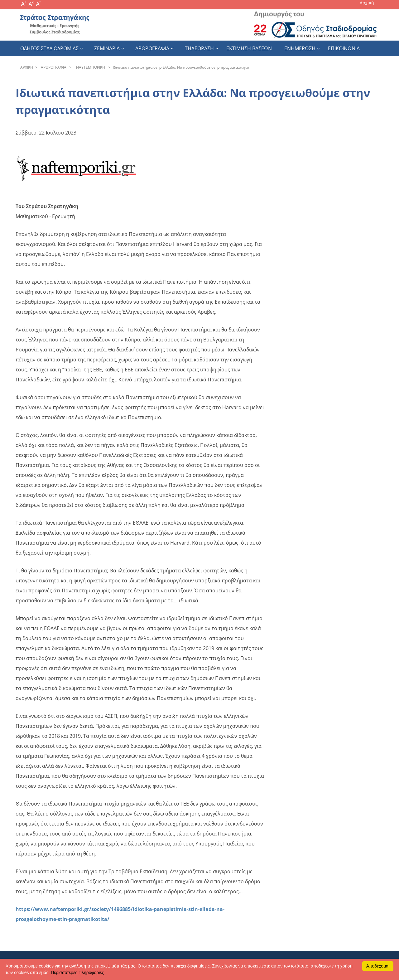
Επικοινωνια (344, 48)
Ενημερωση (300, 48)
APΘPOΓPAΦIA (53, 67)
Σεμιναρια (107, 48)
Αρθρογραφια (152, 48)
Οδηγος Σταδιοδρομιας (49, 48)
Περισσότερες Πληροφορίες (77, 973)
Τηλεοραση (199, 48)
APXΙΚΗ (27, 67)
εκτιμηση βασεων (249, 48)
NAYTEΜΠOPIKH (90, 67)
